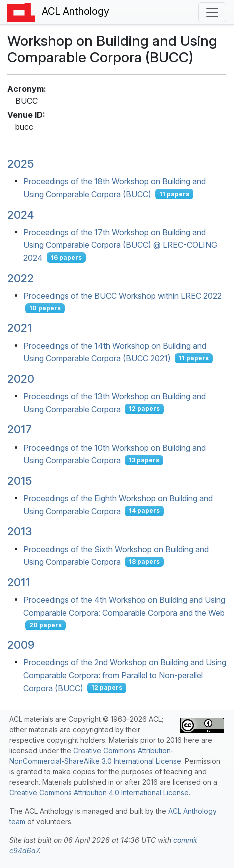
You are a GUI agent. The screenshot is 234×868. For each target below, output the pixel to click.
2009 (21, 645)
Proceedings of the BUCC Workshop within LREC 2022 (123, 295)
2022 (21, 278)
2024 (21, 215)
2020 (21, 379)
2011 (19, 582)
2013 (20, 531)
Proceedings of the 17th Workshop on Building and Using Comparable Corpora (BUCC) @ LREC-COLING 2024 (120, 245)
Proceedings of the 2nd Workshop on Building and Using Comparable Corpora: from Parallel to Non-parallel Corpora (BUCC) (125, 675)
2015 (20, 481)
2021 (20, 328)
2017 (20, 429)
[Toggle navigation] (212, 12)
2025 (21, 164)
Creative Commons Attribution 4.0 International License (99, 793)
